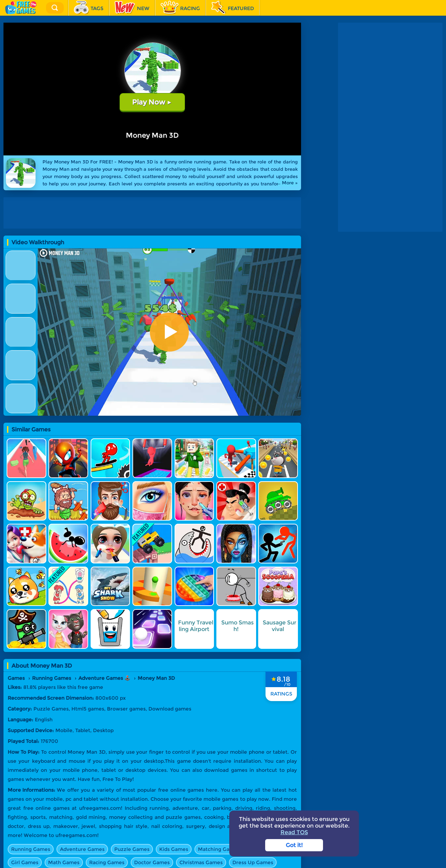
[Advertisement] (154, 213)
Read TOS (294, 832)
